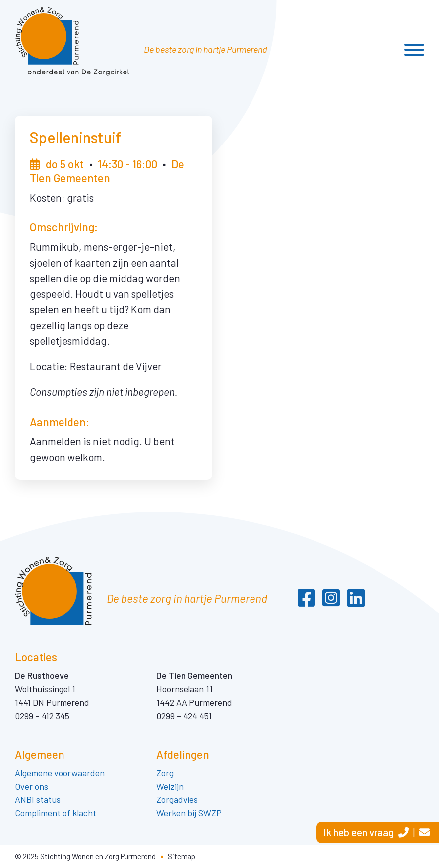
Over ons (31, 786)
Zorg (166, 773)
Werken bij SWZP (189, 813)
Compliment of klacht (56, 813)
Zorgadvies (177, 799)
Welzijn (170, 786)
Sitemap (182, 856)
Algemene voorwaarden (60, 773)
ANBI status (38, 799)
